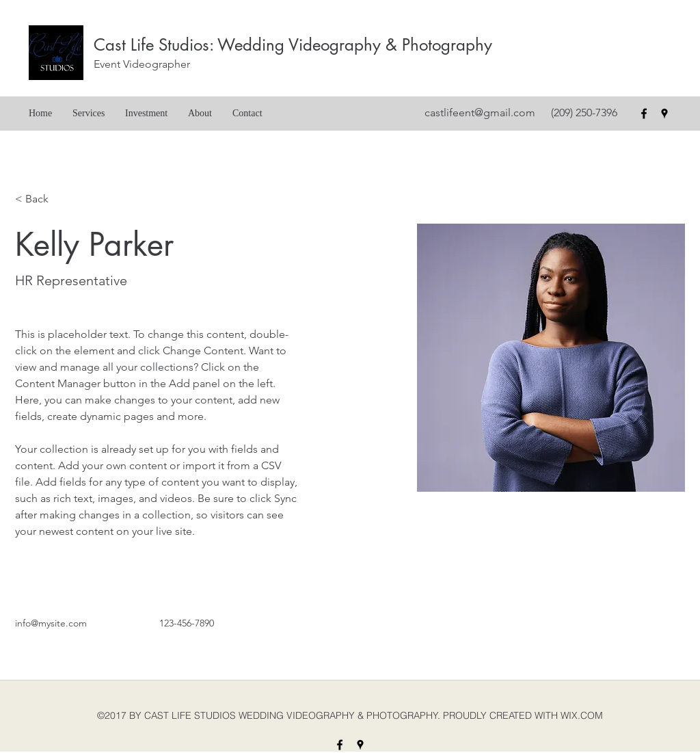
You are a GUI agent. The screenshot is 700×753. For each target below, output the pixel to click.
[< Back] (42, 199)
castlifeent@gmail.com (480, 113)
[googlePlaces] (664, 114)
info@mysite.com (51, 623)
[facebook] (644, 114)
